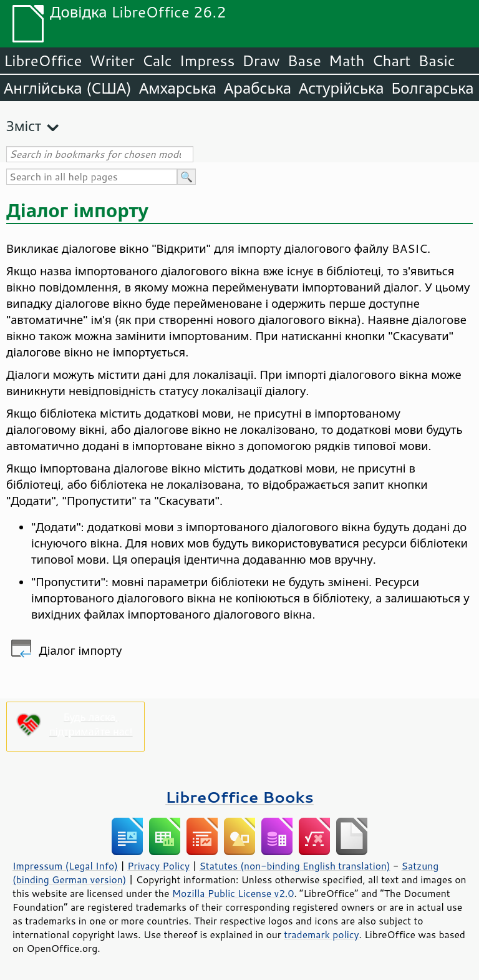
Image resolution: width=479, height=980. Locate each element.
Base (304, 61)
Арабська (258, 88)
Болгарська (433, 88)
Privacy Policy (158, 866)
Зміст (24, 126)
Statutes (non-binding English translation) (294, 866)
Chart (391, 61)
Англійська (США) (68, 88)
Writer (112, 61)
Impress (207, 61)
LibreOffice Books (239, 797)
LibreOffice (43, 61)
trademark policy (321, 934)
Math (347, 61)
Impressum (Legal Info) (65, 866)
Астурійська (341, 88)
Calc (157, 61)
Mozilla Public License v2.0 (233, 893)
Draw (261, 61)
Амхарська (178, 88)
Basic (436, 61)
